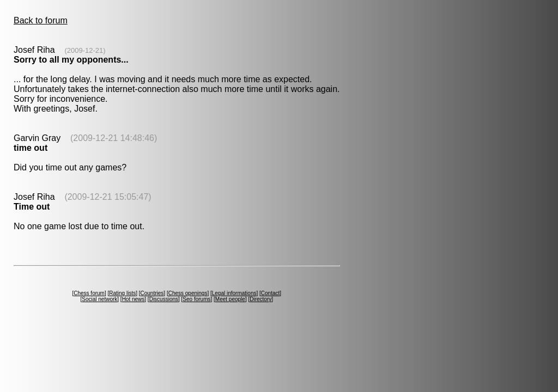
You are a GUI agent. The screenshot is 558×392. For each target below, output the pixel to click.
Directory (260, 299)
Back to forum (41, 20)
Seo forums (196, 299)
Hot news (134, 299)
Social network (99, 299)
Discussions (164, 299)
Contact (270, 293)
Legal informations (234, 293)
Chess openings (188, 293)
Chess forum (89, 293)
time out (31, 148)
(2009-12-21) (85, 50)
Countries (152, 293)
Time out (32, 207)
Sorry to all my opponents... (71, 60)
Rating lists (122, 293)
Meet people (230, 299)
